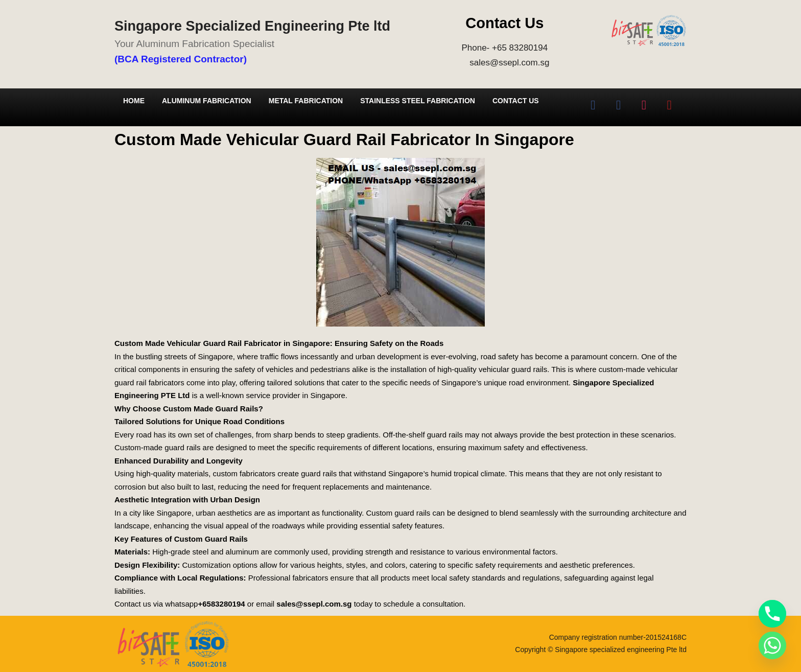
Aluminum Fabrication (207, 101)
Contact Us (516, 101)
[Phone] (772, 614)
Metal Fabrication (306, 101)
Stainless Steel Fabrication (418, 101)
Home (134, 101)
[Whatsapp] (772, 645)
